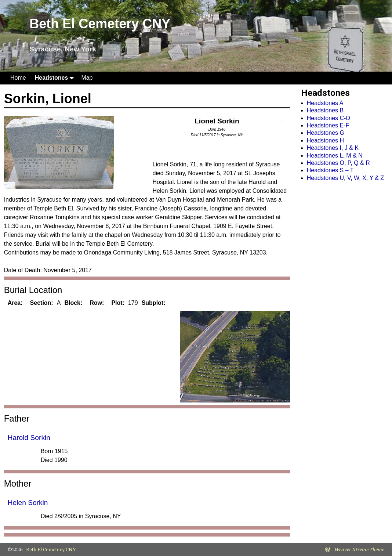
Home (18, 78)
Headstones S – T (330, 170)
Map (87, 78)
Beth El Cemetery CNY (100, 24)
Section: (42, 303)
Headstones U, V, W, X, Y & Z (345, 178)
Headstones (56, 78)
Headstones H (325, 140)
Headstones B (325, 110)
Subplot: (154, 303)
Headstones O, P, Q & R (338, 163)
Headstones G (326, 133)
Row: (97, 303)
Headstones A (325, 103)
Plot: (118, 303)
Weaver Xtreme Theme (359, 550)
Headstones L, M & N (335, 156)
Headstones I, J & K (333, 148)
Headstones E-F (328, 125)
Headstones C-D (329, 118)
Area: (15, 303)
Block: (73, 303)
